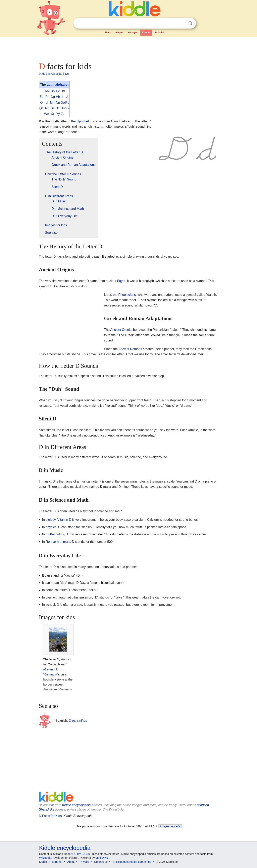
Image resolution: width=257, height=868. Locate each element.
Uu (63, 108)
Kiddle (43, 862)
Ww (47, 114)
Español (159, 33)
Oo (63, 103)
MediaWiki (102, 858)
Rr (47, 108)
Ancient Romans (130, 349)
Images (119, 33)
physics (51, 527)
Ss (53, 108)
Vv (67, 108)
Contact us (101, 862)
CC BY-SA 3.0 (81, 854)
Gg (53, 97)
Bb (53, 91)
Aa (47, 91)
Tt (58, 108)
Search (190, 23)
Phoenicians (127, 295)
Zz (63, 114)
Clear (182, 23)
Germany (51, 674)
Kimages (133, 33)
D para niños (78, 720)
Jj (67, 97)
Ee (42, 97)
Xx (53, 114)
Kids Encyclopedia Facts (54, 74)
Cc (58, 91)
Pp (67, 103)
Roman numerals (58, 542)
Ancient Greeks (121, 330)
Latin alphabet (57, 85)
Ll (47, 103)
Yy (58, 114)
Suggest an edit (170, 826)
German (50, 669)
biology (51, 520)
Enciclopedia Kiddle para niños (132, 862)
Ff (47, 97)
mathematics (55, 534)
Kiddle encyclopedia (76, 805)
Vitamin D (64, 520)
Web (108, 33)
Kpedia (146, 33)
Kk (41, 103)
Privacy (84, 862)
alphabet (83, 121)
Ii (63, 97)
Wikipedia (45, 858)
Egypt (121, 281)
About (71, 862)
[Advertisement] (128, 48)
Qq (41, 108)
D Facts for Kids (50, 816)
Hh (58, 97)
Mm (53, 103)
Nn (58, 103)
